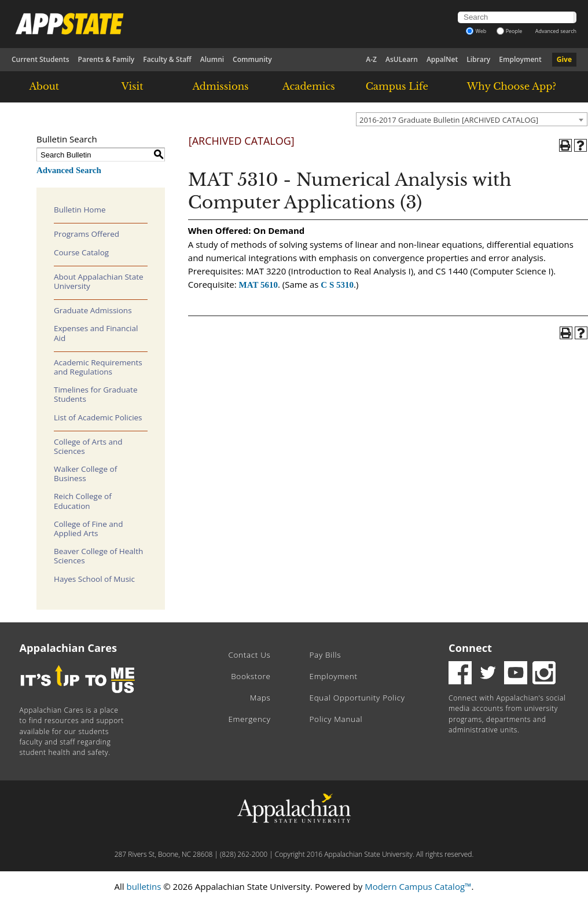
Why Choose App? (512, 86)
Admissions (220, 86)
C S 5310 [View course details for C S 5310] (337, 285)
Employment (520, 59)
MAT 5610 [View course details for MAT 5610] (258, 285)
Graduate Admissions (93, 310)
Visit (133, 86)
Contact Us (249, 655)
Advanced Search (69, 170)
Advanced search (556, 31)
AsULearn (402, 59)
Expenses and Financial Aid (96, 333)
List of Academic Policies (98, 417)
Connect (470, 648)
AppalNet (442, 59)
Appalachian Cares (69, 648)
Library (478, 59)
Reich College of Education (83, 501)
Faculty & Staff (167, 59)
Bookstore (251, 676)
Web (476, 31)
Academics (309, 86)
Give (564, 59)
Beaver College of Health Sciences (98, 556)
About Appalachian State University (99, 281)
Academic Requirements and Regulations (98, 367)
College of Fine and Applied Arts (88, 529)
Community (252, 59)
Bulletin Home (80, 210)
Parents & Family (106, 59)
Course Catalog (81, 252)
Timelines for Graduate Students (96, 394)
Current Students (41, 59)
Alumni (212, 59)
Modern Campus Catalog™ (418, 886)
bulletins (144, 886)
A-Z (371, 59)
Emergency (249, 719)
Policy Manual (336, 719)
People (510, 31)
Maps (260, 698)
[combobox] (472, 119)
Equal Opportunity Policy (357, 698)
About (44, 86)
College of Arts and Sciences (88, 446)
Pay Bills (326, 655)
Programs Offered (87, 234)
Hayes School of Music (94, 579)
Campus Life (397, 86)
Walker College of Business (85, 474)
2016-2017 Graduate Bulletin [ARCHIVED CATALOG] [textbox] (449, 120)
